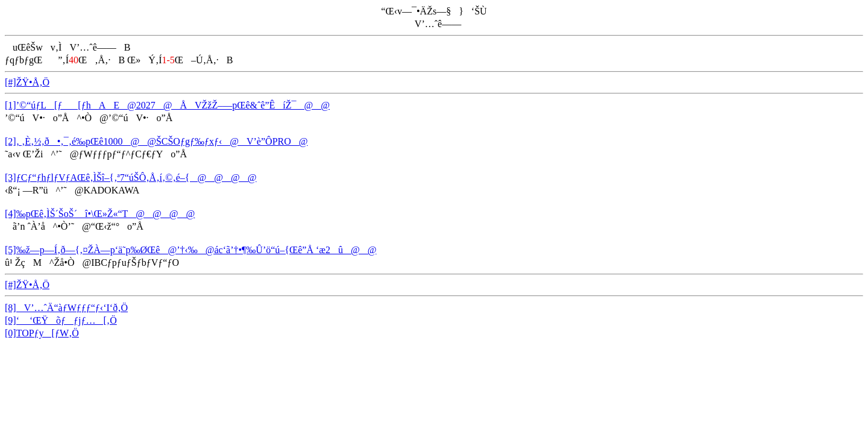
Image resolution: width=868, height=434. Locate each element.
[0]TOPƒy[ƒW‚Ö (42, 333)
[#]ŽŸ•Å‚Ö (27, 82)
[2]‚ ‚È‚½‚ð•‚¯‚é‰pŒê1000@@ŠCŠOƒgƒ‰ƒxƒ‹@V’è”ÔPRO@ (156, 141)
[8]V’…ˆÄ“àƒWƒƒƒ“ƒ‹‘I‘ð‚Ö (66, 308)
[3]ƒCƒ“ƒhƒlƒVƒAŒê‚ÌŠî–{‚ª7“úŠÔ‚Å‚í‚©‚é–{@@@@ (131, 178)
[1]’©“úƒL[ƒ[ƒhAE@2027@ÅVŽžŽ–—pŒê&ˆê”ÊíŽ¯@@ (167, 105)
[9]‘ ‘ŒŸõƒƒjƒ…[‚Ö (61, 320)
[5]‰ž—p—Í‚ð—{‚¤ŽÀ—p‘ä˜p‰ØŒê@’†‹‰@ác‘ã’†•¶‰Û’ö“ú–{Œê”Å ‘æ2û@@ (190, 250)
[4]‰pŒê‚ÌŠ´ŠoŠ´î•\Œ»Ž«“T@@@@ (100, 214)
